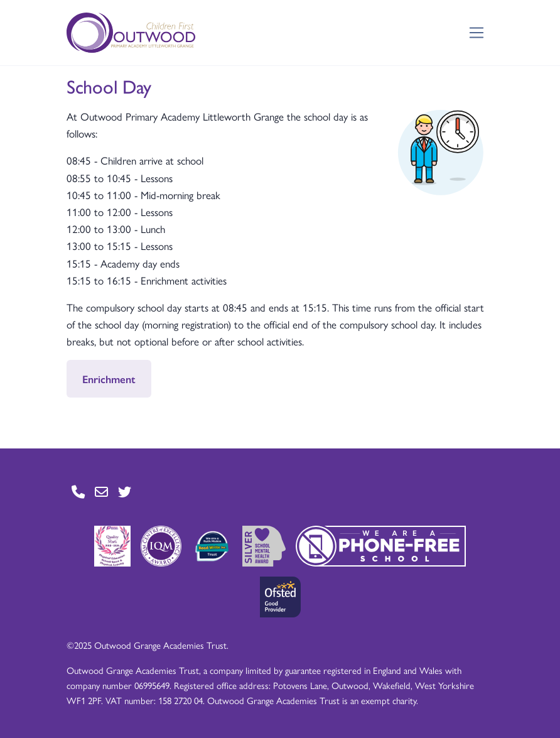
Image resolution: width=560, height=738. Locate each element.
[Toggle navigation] (477, 33)
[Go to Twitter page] (125, 492)
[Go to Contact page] (78, 492)
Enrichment (109, 379)
